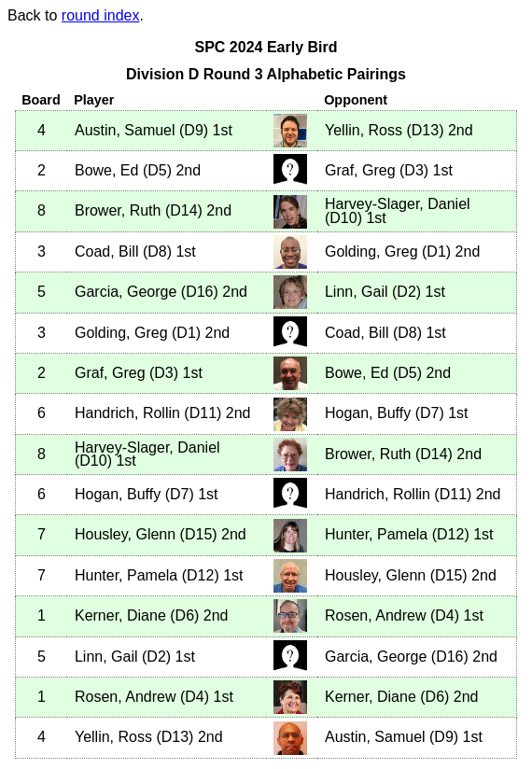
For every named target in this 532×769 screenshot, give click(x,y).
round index (101, 15)
